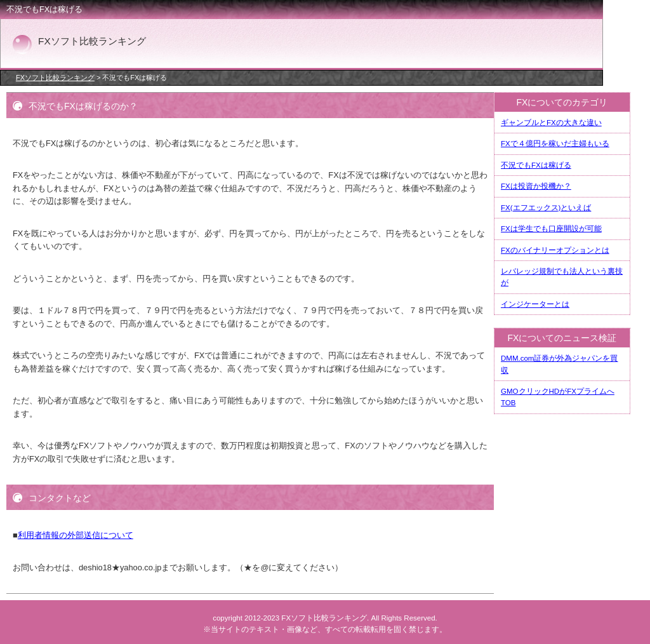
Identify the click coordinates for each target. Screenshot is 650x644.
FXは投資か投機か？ (536, 186)
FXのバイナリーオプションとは (555, 250)
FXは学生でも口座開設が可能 (551, 229)
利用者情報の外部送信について (76, 535)
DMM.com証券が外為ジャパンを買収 (559, 364)
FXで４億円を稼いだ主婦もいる (555, 144)
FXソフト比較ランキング (55, 77)
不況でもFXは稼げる (536, 165)
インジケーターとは (535, 304)
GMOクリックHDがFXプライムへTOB (558, 397)
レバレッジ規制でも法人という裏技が (562, 277)
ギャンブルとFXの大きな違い (551, 123)
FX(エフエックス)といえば (546, 208)
